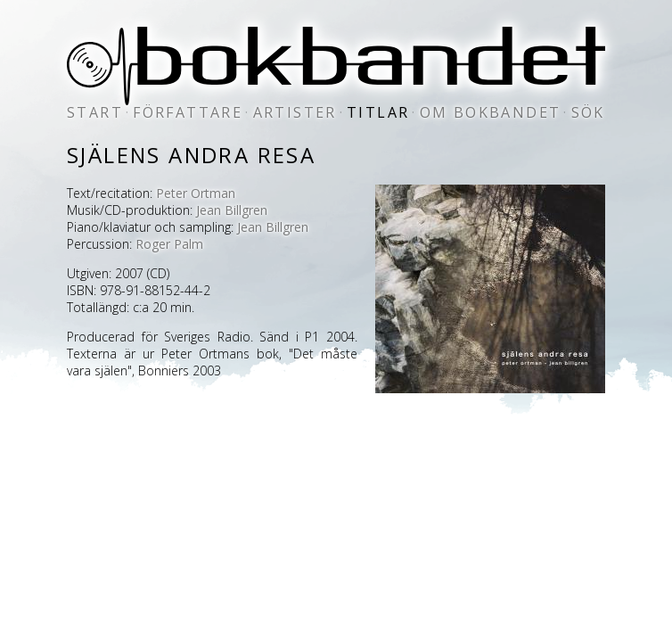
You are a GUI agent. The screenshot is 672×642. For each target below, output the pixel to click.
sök (588, 112)
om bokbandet (491, 112)
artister (295, 112)
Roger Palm (169, 244)
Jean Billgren (232, 210)
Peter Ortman (196, 193)
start (95, 112)
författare (188, 112)
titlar (378, 112)
